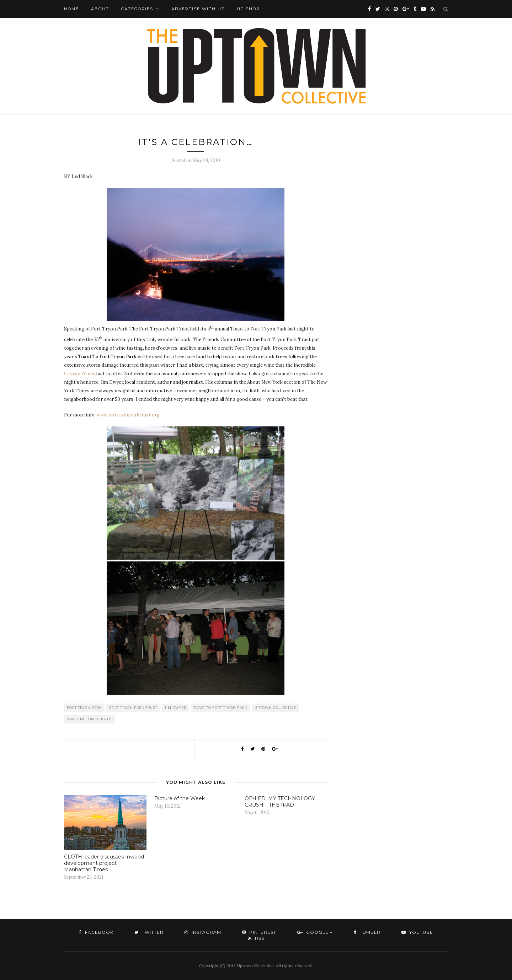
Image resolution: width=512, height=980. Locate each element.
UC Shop (248, 9)
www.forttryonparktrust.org (128, 415)
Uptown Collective (275, 708)
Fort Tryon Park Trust (133, 708)
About (100, 9)
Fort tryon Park (84, 708)
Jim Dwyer (175, 708)
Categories (137, 9)
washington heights (90, 719)
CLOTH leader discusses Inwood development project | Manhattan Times (104, 863)
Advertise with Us (198, 9)
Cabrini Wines (80, 374)
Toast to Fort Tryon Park (220, 708)
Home (71, 9)
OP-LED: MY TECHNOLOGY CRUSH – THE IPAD (280, 802)
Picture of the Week (180, 798)
